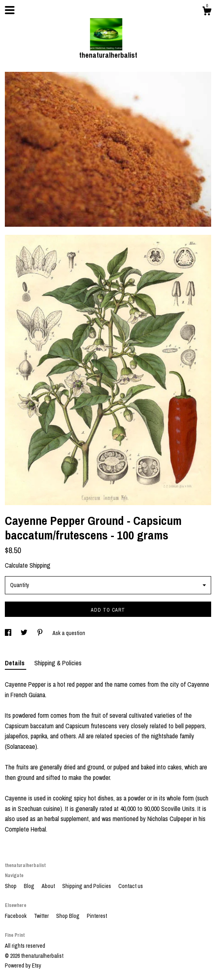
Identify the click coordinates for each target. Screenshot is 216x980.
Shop (11, 886)
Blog (30, 886)
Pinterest (97, 916)
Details (16, 663)
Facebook (16, 916)
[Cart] (207, 12)
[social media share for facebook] (9, 633)
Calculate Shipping (28, 565)
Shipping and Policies (87, 886)
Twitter (42, 916)
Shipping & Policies (58, 663)
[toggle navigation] (10, 10)
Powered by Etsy (23, 965)
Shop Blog (68, 916)
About (49, 886)
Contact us (131, 886)
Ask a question (69, 633)
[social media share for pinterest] (41, 633)
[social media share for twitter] (25, 633)
